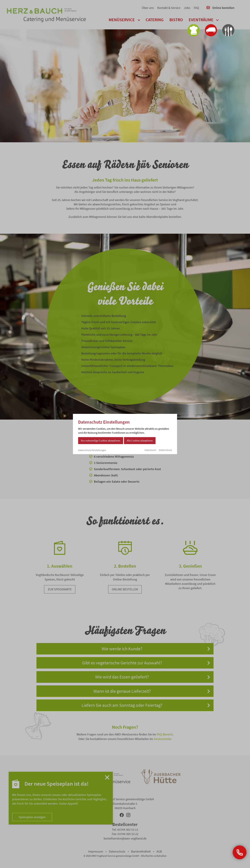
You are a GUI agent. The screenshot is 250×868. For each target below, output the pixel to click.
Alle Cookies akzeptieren (140, 441)
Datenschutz (165, 450)
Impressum (150, 450)
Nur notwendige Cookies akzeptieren (101, 441)
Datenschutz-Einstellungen (92, 450)
